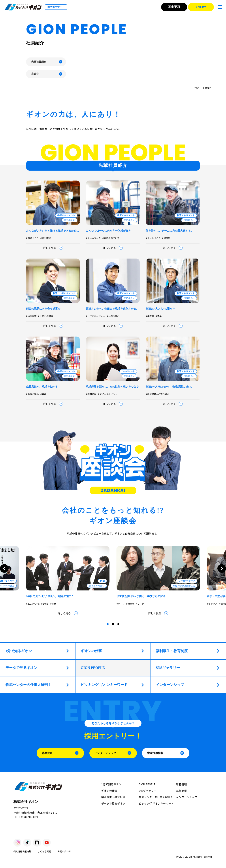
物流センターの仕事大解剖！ (38, 685)
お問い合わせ (64, 851)
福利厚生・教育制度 (188, 651)
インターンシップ (188, 685)
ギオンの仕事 (113, 651)
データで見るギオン (38, 668)
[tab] (108, 624)
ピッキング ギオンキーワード (113, 685)
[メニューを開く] (220, 7)
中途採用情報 (166, 753)
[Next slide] (222, 568)
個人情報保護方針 (22, 851)
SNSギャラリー (188, 668)
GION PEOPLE (147, 784)
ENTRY (202, 7)
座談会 (47, 74)
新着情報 (181, 784)
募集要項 (175, 7)
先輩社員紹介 (47, 62)
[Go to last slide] (4, 568)
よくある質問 (44, 851)
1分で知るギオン (38, 651)
